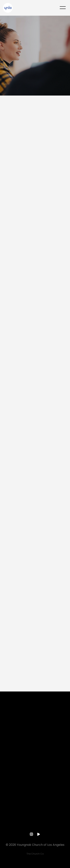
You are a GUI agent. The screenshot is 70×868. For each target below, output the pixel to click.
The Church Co (35, 854)
